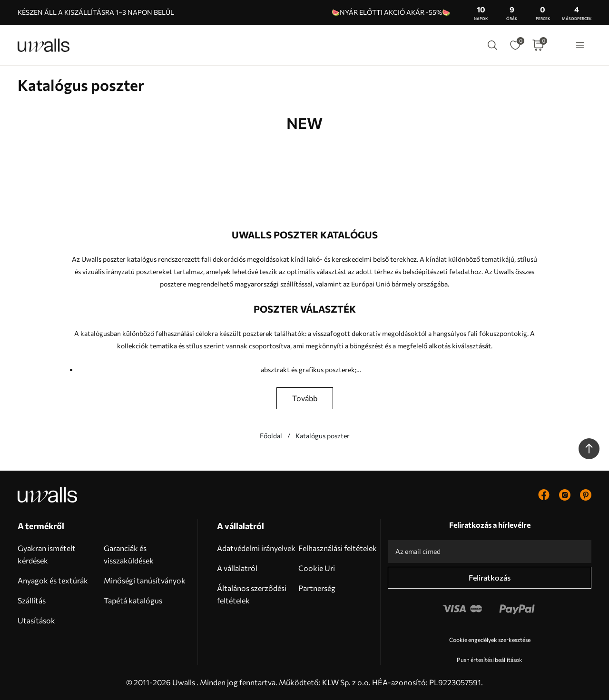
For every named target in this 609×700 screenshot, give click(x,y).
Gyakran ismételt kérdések (47, 554)
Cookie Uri (317, 568)
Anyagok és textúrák (53, 580)
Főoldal (271, 436)
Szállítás (32, 600)
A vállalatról (237, 568)
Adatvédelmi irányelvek (256, 548)
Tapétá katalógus (133, 600)
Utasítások (36, 620)
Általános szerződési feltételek (252, 594)
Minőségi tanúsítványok (145, 580)
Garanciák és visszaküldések (129, 554)
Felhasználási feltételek (338, 548)
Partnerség (317, 588)
